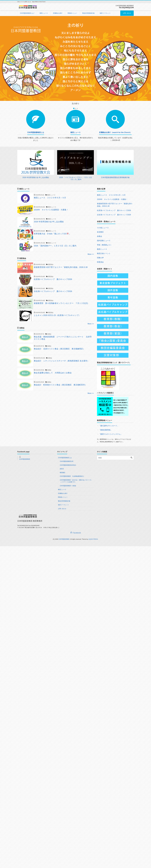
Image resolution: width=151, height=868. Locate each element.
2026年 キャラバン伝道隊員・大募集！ (112, 199)
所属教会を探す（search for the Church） (115, 132)
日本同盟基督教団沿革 (67, 461)
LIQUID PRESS (93, 539)
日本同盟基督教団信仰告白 (68, 465)
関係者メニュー (72, 13)
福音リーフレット (105, 13)
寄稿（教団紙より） (105, 245)
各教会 (100, 236)
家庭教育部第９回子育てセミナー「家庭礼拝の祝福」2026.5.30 (115, 205)
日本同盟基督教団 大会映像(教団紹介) (72, 476)
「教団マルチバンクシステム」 (110, 434)
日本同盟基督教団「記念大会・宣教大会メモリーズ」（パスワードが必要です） (76, 481)
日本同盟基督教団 (25, 459)
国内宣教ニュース (104, 241)
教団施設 (62, 473)
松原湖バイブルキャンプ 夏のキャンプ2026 (114, 210)
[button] (11, 61)
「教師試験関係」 (105, 430)
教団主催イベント (104, 253)
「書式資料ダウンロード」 (109, 426)
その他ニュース (103, 228)
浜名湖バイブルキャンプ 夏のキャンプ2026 (114, 215)
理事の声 (100, 258)
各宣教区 (100, 232)
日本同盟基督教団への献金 (68, 486)
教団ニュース (44, 13)
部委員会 (100, 262)
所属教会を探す (58, 13)
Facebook (75, 533)
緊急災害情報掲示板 (88, 13)
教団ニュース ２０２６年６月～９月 (111, 195)
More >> (91, 255)
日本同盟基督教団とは (27, 13)
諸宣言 (62, 469)
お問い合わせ (127, 13)
